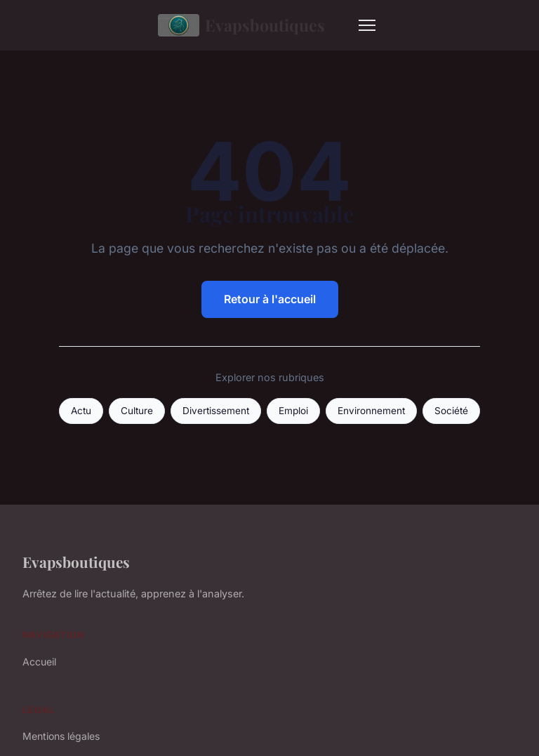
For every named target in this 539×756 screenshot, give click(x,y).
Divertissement (216, 411)
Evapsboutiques (241, 25)
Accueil (39, 662)
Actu (81, 411)
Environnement (371, 411)
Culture (137, 411)
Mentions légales (61, 736)
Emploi (293, 411)
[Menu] (367, 25)
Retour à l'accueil (270, 299)
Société (451, 411)
